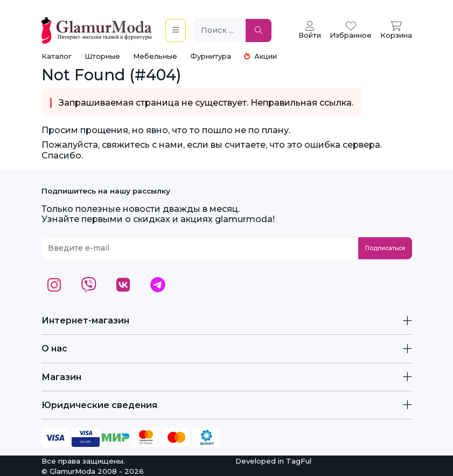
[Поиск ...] (220, 30)
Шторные (102, 56)
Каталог (57, 56)
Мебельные (155, 56)
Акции (260, 56)
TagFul (299, 461)
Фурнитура (211, 56)
